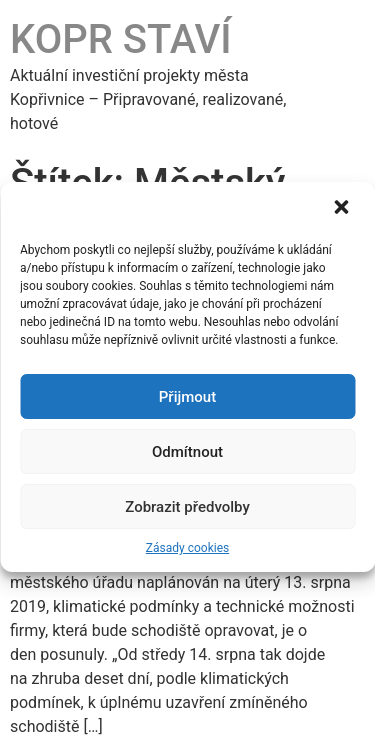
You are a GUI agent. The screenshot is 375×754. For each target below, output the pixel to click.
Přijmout (187, 397)
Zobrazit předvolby (187, 507)
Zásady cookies (187, 548)
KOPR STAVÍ (121, 39)
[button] (343, 209)
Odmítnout (187, 452)
